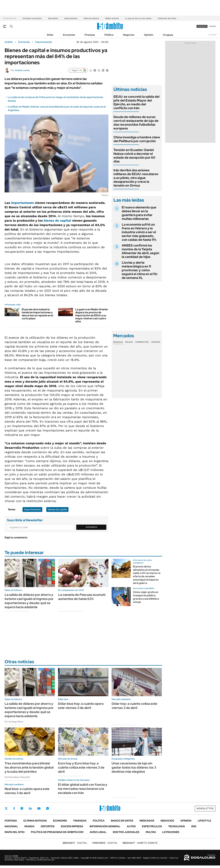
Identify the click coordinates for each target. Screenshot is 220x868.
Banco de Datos (122, 821)
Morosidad (53, 18)
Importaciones (44, 42)
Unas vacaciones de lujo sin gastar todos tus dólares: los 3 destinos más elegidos (134, 767)
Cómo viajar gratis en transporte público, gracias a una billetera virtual (146, 597)
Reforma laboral (91, 18)
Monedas (118, 342)
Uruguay (168, 35)
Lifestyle (204, 821)
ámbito (9, 42)
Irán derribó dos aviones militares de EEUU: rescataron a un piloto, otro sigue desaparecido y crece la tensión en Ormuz (136, 178)
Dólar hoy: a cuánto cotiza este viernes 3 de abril (134, 706)
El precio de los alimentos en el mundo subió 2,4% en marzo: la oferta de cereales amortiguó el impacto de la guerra (147, 575)
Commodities (142, 342)
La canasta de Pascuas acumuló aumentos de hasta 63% (82, 597)
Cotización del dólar (167, 18)
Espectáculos (152, 826)
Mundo (29, 826)
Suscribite (91, 527)
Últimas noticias (35, 821)
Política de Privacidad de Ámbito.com (57, 832)
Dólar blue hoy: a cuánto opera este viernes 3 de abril (81, 706)
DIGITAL (75, 843)
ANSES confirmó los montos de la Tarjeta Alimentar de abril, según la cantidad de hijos (141, 251)
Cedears (156, 342)
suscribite (202, 26)
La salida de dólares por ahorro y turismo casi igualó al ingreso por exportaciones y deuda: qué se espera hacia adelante (29, 601)
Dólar (50, 35)
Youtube (39, 808)
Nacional (11, 826)
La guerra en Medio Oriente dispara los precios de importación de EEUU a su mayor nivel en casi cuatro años (92, 316)
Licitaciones (171, 832)
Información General (105, 826)
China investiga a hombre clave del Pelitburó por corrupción (137, 139)
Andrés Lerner (22, 70)
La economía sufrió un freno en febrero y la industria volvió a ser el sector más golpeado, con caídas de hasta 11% (139, 232)
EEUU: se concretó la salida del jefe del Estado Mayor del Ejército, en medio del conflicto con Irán (136, 102)
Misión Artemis (112, 18)
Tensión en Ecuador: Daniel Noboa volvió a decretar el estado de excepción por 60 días (134, 156)
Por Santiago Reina (14, 722)
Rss (194, 826)
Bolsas (129, 342)
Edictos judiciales (126, 832)
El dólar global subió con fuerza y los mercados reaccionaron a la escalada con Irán (83, 789)
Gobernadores (71, 18)
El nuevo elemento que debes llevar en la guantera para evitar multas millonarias (139, 213)
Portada (11, 821)
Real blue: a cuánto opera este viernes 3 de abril (27, 791)
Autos (131, 826)
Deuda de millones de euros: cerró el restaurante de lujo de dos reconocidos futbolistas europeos (136, 123)
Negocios (129, 35)
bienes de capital (57, 220)
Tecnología (177, 826)
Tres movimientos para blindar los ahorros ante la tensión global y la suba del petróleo (29, 767)
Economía (69, 35)
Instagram (22, 808)
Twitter (6, 808)
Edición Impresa (72, 826)
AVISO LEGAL (98, 832)
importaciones (23, 203)
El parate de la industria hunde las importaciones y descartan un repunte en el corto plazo (37, 314)
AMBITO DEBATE (140, 843)
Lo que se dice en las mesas (138, 18)
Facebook (14, 808)
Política (109, 35)
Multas (151, 832)
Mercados (147, 821)
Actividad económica (32, 18)
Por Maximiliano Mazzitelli (17, 777)
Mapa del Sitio (15, 832)
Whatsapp (48, 808)
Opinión (149, 35)
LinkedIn (30, 808)
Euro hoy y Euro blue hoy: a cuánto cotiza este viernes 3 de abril (81, 767)
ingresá (213, 26)
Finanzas (90, 35)
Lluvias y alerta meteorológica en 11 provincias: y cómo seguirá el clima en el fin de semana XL (140, 270)
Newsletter (213, 35)
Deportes (48, 826)
